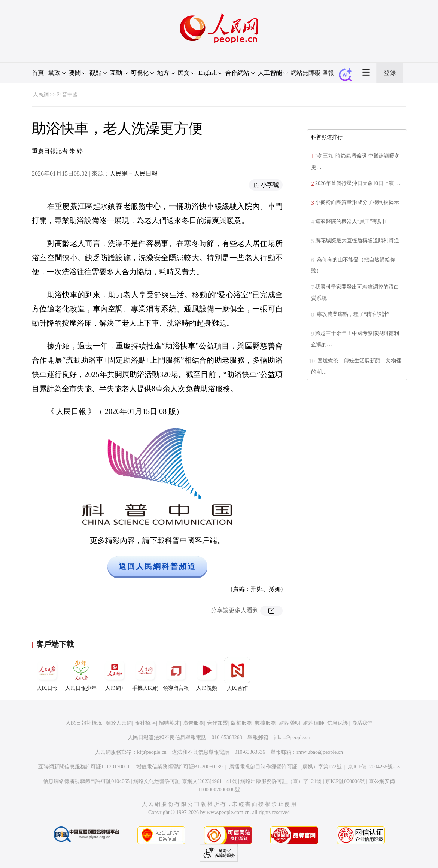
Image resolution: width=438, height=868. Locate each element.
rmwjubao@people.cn (320, 752)
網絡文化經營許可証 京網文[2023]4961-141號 (185, 781)
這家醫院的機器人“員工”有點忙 (352, 221)
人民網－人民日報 (134, 173)
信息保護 (338, 723)
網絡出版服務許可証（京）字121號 (281, 781)
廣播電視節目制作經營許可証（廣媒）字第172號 (285, 767)
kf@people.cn (152, 752)
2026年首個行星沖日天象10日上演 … (358, 183)
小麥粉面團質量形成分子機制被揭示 (357, 202)
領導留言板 (176, 674)
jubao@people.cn (292, 738)
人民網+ (115, 674)
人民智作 (237, 674)
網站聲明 (290, 723)
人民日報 (47, 674)
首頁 (38, 73)
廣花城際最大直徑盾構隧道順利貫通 (357, 240)
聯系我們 (362, 723)
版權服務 (241, 723)
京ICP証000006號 (345, 781)
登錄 (390, 73)
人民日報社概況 (84, 723)
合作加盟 (218, 723)
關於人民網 (119, 723)
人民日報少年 (81, 674)
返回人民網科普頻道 (157, 566)
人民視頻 (207, 674)
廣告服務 (194, 723)
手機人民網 (145, 674)
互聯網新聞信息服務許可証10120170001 (84, 767)
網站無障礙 (305, 73)
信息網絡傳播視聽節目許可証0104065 (86, 781)
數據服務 (265, 723)
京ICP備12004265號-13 (374, 767)
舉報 (328, 73)
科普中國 (67, 95)
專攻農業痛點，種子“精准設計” (352, 314)
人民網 (41, 95)
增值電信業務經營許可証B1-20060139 (180, 767)
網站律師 (314, 723)
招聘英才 (169, 723)
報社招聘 (145, 723)
